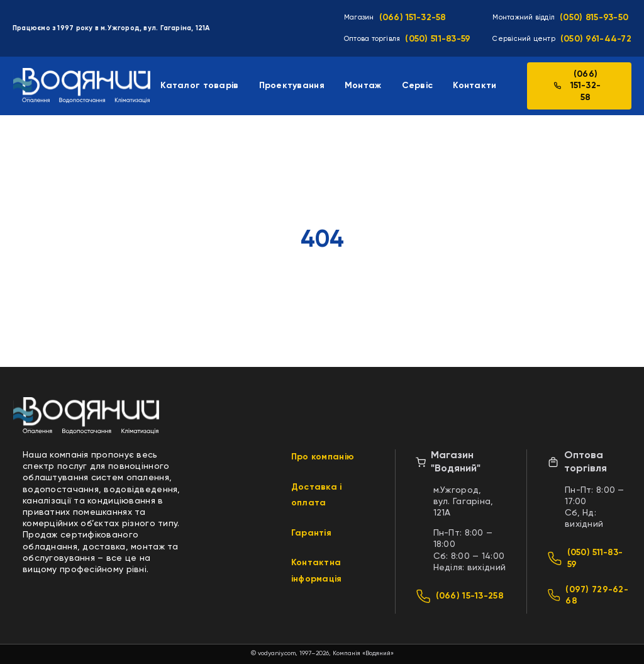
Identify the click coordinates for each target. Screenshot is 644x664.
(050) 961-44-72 (596, 39)
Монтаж (363, 86)
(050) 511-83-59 (438, 39)
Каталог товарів (199, 86)
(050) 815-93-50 (594, 18)
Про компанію (323, 457)
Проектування (292, 86)
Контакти (475, 86)
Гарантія (311, 533)
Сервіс (418, 86)
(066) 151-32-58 (413, 18)
